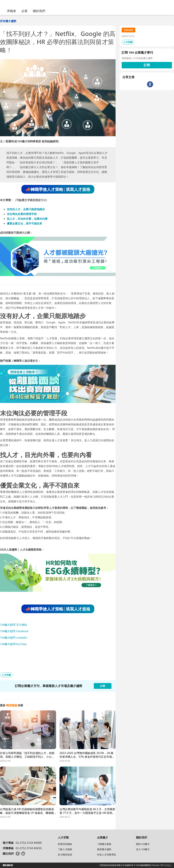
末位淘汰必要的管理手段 (22, 214)
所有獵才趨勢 (8, 21)
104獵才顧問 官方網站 (14, 625)
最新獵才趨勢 (104, 849)
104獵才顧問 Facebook (14, 631)
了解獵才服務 (104, 844)
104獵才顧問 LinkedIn (14, 638)
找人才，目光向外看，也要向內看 (27, 219)
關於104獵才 (143, 844)
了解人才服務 (65, 849)
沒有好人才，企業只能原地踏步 (26, 209)
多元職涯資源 (65, 855)
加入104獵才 (143, 849)
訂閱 (147, 65)
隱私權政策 (8, 865)
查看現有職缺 (65, 844)
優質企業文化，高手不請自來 (24, 223)
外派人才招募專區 (107, 855)
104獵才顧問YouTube (13, 644)
